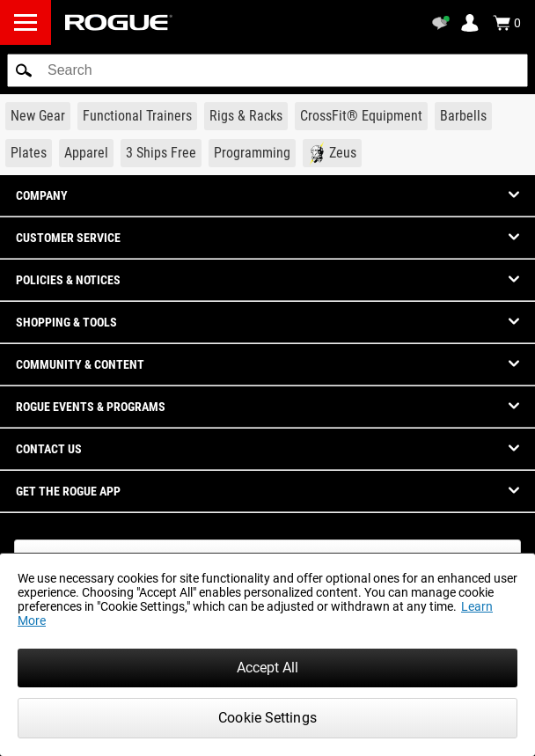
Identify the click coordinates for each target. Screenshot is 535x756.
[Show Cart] (507, 23)
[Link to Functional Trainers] (137, 116)
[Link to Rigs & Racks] (246, 116)
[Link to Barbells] (463, 116)
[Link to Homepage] (119, 22)
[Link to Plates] (29, 153)
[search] (267, 70)
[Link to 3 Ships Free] (161, 153)
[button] (24, 70)
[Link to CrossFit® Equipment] (361, 116)
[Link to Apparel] (86, 153)
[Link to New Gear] (38, 116)
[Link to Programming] (252, 153)
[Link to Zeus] (332, 153)
